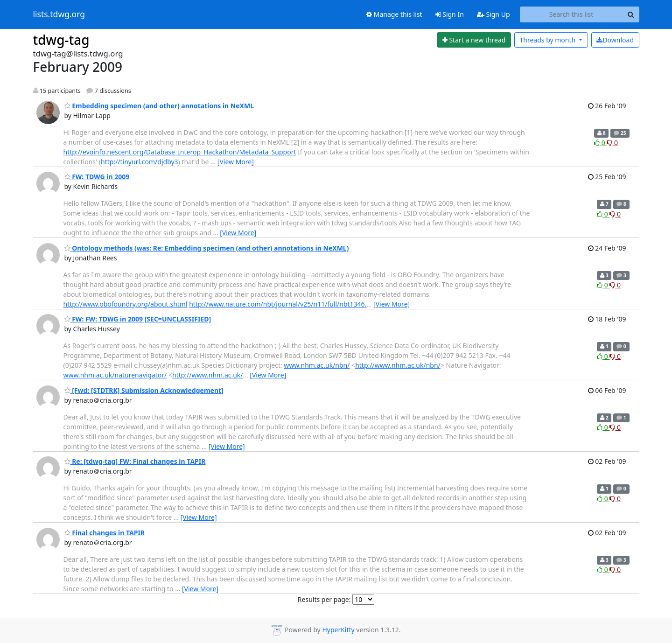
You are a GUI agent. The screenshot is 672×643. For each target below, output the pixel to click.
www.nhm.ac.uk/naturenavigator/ (115, 375)
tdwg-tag (61, 40)
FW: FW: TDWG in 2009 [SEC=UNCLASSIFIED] (138, 319)
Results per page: (324, 599)
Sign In (450, 14)
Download (615, 40)
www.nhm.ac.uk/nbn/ (317, 365)
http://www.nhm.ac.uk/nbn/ (398, 365)
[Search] (631, 14)
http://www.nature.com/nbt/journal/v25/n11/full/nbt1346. (278, 304)
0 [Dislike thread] (612, 143)
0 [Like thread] (600, 143)
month (548, 40)
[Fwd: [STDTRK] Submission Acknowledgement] (144, 390)
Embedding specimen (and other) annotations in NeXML (159, 106)
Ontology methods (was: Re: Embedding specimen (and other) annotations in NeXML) (207, 248)
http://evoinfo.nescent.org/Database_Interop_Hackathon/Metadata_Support (180, 152)
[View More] (236, 162)
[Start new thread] (474, 40)
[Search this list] (571, 14)
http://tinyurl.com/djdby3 (140, 162)
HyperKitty (338, 630)
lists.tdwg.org (59, 14)
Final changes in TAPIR (105, 533)
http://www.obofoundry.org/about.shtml (126, 304)
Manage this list (394, 14)
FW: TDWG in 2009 (97, 177)
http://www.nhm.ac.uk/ (208, 375)
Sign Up (493, 14)
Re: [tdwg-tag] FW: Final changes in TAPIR (135, 461)
